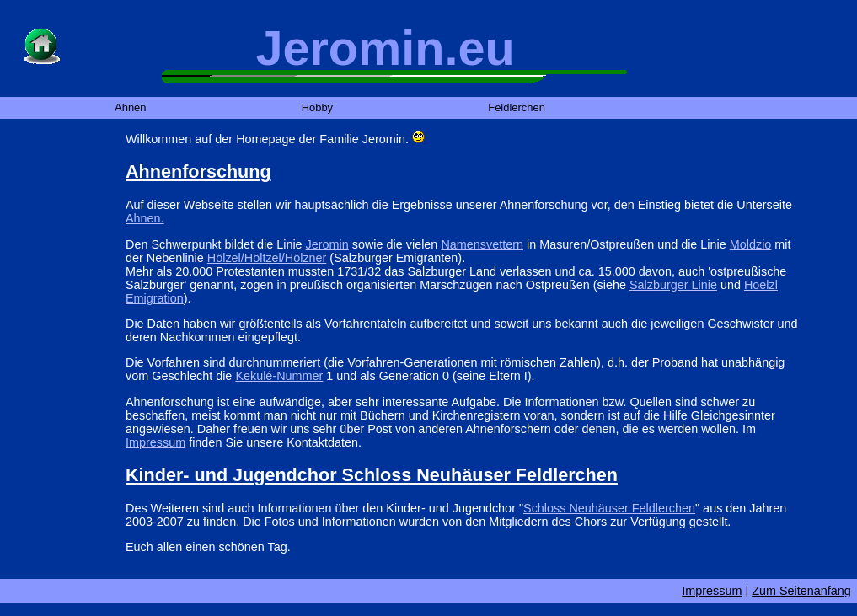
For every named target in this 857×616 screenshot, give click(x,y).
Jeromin (327, 244)
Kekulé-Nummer (279, 376)
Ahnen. (145, 218)
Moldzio (751, 244)
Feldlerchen (517, 108)
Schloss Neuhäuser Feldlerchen (609, 508)
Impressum (155, 442)
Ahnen (130, 108)
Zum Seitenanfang (801, 591)
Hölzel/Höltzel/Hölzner (267, 258)
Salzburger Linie (673, 285)
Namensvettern (482, 244)
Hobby (317, 108)
